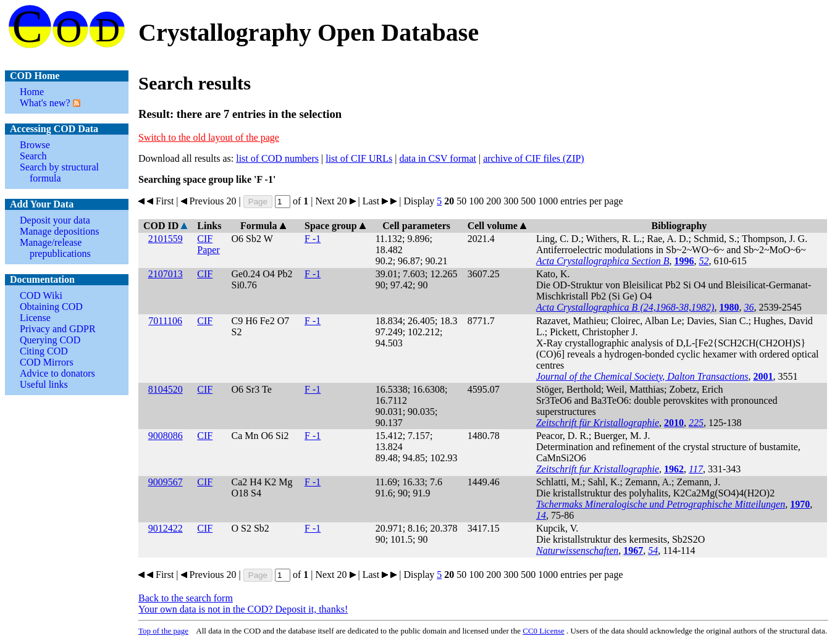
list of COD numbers (277, 158)
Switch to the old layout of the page (209, 137)
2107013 (166, 274)
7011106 (165, 321)
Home (32, 92)
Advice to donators (57, 373)
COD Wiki (41, 295)
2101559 (166, 239)
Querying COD (50, 340)
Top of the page (163, 631)
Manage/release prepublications (55, 248)
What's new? (45, 103)
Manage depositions (59, 231)
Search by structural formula (59, 173)
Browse (35, 145)
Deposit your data (55, 220)
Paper (208, 250)
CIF (205, 239)
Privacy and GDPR (58, 329)
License (35, 318)
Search (33, 156)
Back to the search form (186, 598)
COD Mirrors (47, 362)
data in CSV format (438, 158)
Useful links (44, 384)
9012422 (166, 528)
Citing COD (44, 351)
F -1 (313, 239)
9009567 (166, 482)
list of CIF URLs (359, 158)
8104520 (166, 389)
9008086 (166, 436)
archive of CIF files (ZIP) (534, 158)
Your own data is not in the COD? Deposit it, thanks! (243, 609)
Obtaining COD (51, 307)
